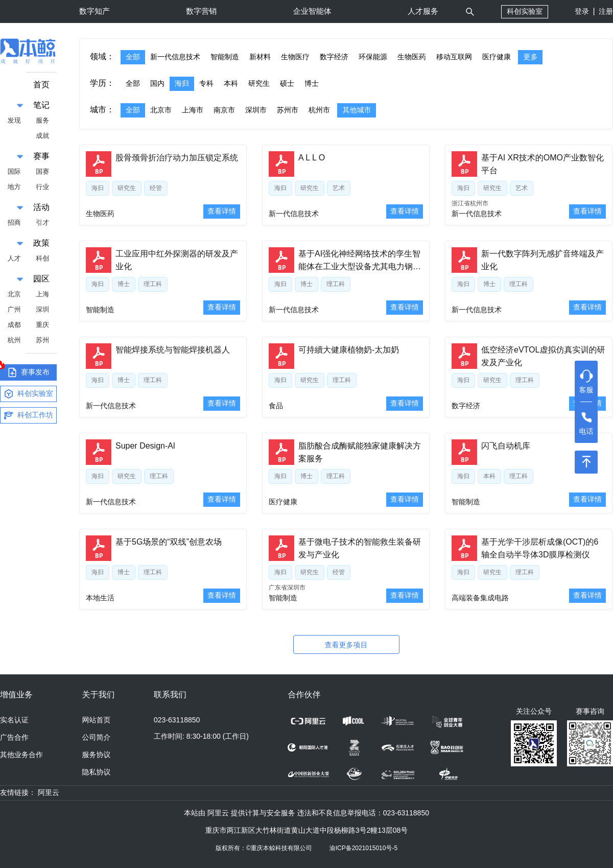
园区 (41, 279)
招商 (14, 222)
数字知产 (95, 11)
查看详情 (222, 211)
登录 (582, 11)
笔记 (41, 105)
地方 (14, 187)
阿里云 (49, 792)
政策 (41, 243)
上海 (42, 294)
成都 (14, 325)
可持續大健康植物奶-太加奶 (349, 350)
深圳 (42, 309)
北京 (14, 294)
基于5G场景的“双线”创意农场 (169, 542)
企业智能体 (312, 11)
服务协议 (97, 755)
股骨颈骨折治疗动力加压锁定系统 (177, 158)
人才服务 (423, 11)
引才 (42, 222)
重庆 (42, 325)
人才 (14, 258)
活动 (41, 207)
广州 (14, 309)
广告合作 (14, 737)
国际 (14, 171)
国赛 (42, 171)
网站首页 (97, 720)
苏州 (42, 340)
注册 (606, 11)
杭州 (14, 340)
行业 (42, 187)
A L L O (312, 158)
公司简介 (97, 737)
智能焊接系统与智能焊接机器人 (173, 350)
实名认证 (14, 720)
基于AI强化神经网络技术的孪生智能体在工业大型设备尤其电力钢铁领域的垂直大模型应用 (360, 266)
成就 (42, 136)
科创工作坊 (28, 415)
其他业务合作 (21, 755)
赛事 (41, 156)
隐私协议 (97, 772)
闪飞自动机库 (506, 446)
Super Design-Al (145, 446)
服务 (42, 120)
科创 (42, 258)
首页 (41, 85)
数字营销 (201, 11)
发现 (14, 120)
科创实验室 (525, 11)
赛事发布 (25, 371)
